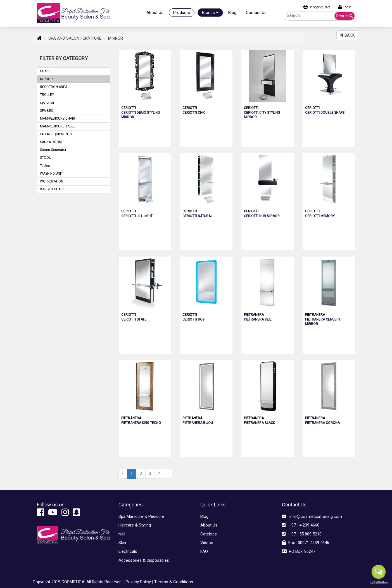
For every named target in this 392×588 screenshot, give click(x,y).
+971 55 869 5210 (302, 534)
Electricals (128, 551)
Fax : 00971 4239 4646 (306, 543)
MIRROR (46, 79)
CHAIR (45, 71)
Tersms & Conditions (174, 582)
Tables (45, 166)
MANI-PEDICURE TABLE (58, 126)
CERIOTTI (129, 108)
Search (345, 16)
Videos (207, 543)
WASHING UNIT (51, 174)
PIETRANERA (254, 315)
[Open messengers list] (379, 572)
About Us (155, 13)
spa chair (47, 103)
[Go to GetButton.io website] (379, 582)
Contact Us (256, 13)
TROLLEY (47, 95)
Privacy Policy (138, 582)
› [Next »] (168, 473)
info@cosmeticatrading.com (312, 516)
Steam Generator (53, 150)
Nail (122, 534)
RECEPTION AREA (54, 87)
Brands (210, 13)
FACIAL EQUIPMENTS (56, 134)
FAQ (204, 551)
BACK (347, 35)
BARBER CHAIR (52, 189)
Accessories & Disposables (144, 560)
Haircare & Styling (135, 525)
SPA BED (47, 111)
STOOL (45, 158)
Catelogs (209, 534)
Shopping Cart (317, 7)
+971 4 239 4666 (301, 525)
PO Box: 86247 (299, 551)
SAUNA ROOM (51, 142)
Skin (122, 543)
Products (182, 13)
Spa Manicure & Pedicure (141, 516)
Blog (232, 13)
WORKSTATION (52, 181)
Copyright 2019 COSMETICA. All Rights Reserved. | (79, 582)
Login (345, 7)
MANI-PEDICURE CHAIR (58, 118)
